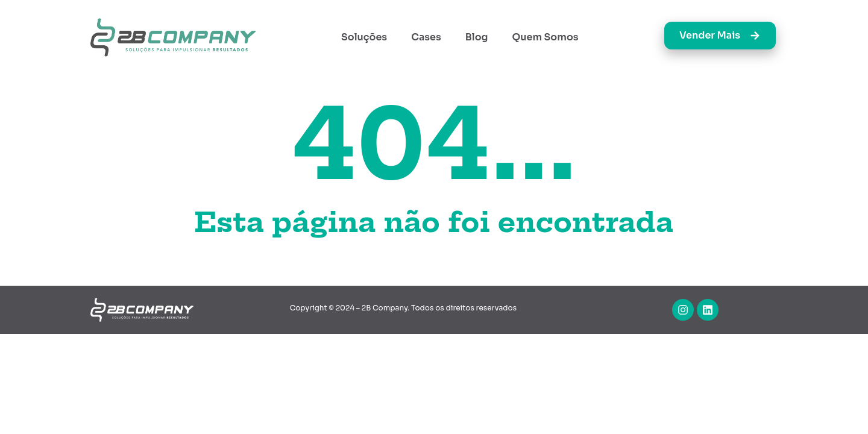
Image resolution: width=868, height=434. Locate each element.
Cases (426, 37)
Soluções (364, 37)
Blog (477, 37)
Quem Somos (546, 37)
